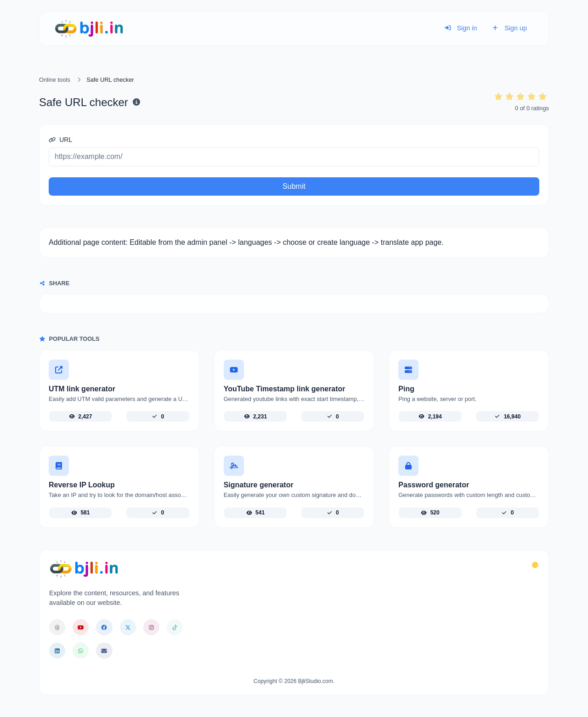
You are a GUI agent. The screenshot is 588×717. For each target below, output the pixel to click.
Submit (294, 186)
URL (60, 140)
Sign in (461, 28)
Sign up (509, 28)
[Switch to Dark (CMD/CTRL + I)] (535, 565)
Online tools (55, 80)
